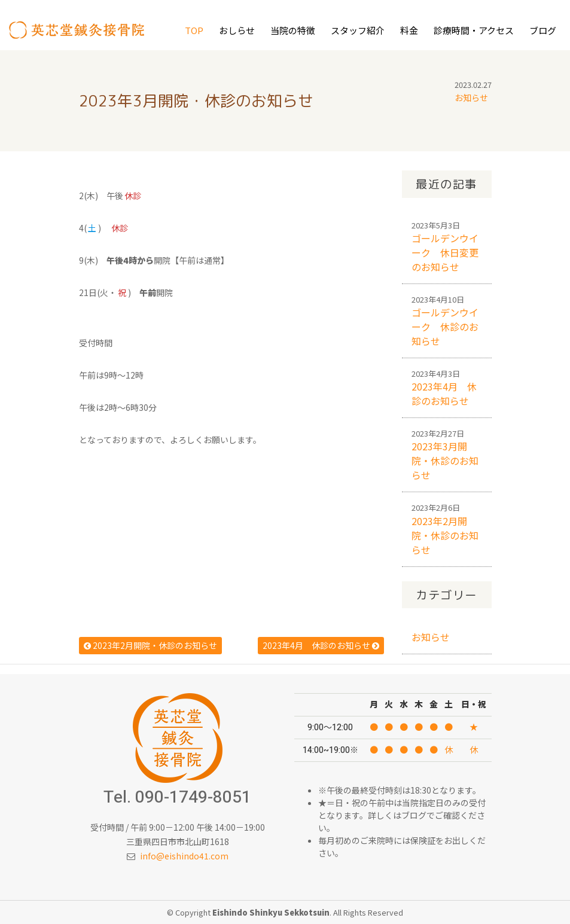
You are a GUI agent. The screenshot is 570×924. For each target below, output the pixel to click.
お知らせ (471, 97)
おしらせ (237, 30)
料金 (409, 30)
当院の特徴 (293, 30)
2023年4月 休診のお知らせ (321, 645)
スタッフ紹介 (358, 30)
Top (194, 30)
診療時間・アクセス (474, 30)
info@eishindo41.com (184, 856)
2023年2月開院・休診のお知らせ (150, 645)
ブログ (543, 30)
